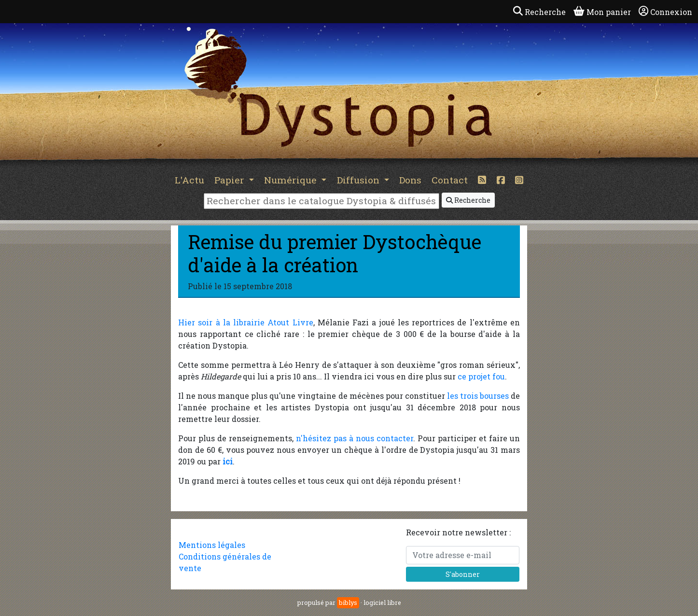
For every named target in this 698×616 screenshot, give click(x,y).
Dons (410, 180)
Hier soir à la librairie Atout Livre (246, 322)
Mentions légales (212, 545)
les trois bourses (478, 396)
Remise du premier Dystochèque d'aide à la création (335, 253)
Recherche (468, 200)
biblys (348, 602)
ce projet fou (481, 376)
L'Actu (189, 180)
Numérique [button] (292, 180)
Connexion (665, 12)
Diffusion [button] (359, 180)
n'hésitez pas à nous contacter (355, 438)
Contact (450, 180)
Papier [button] (230, 180)
